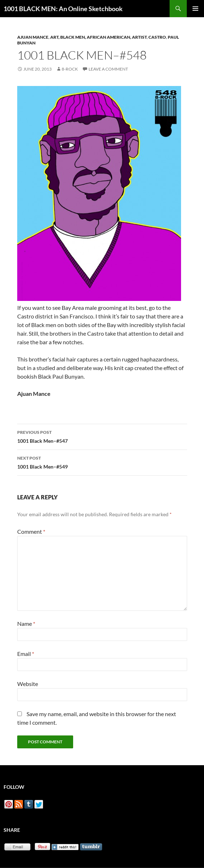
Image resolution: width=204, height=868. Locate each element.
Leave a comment (108, 69)
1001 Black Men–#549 (102, 462)
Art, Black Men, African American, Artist (98, 37)
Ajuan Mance (33, 37)
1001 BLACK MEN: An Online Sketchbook (63, 9)
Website (28, 684)
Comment (31, 531)
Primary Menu (195, 9)
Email (26, 654)
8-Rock (70, 69)
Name (26, 624)
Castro (157, 37)
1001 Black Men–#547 (102, 436)
